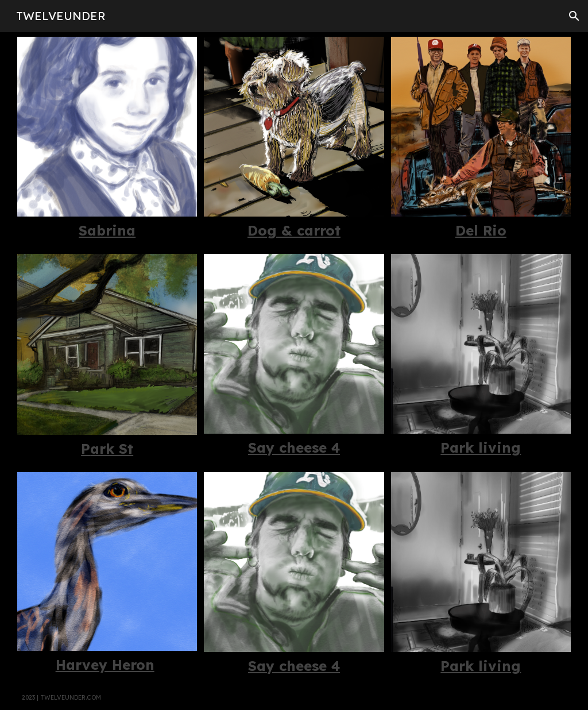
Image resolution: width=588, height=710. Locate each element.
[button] (574, 16)
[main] (107, 231)
